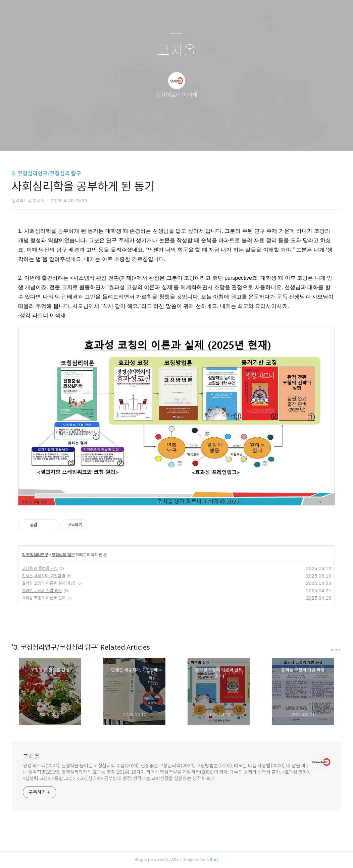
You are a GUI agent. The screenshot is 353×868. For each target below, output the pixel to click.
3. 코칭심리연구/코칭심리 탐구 (46, 174)
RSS (188, 137)
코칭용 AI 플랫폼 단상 (40, 568)
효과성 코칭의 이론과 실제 (44, 598)
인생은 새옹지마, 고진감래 (43, 576)
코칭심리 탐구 (63, 555)
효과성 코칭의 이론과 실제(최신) (49, 583)
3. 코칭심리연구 (35, 555)
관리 (210, 137)
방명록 (165, 137)
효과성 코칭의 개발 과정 (42, 590)
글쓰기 (142, 137)
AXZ (175, 859)
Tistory (212, 859)
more (336, 650)
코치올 (177, 51)
